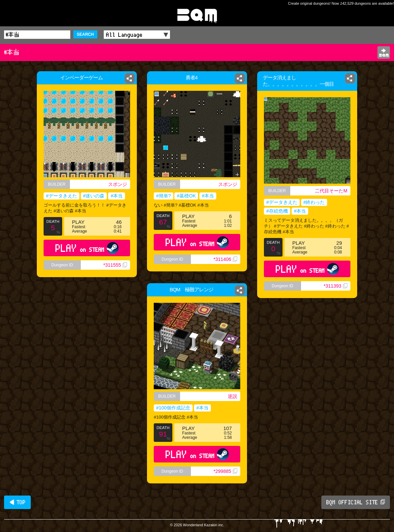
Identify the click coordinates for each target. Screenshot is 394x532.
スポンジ (119, 184)
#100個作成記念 (173, 408)
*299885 (225, 471)
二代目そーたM (331, 191)
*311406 (225, 259)
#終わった (314, 202)
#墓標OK (186, 196)
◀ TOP (17, 502)
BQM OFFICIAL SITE (356, 502)
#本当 (117, 196)
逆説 (232, 396)
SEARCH (85, 34)
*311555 (115, 265)
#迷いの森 (94, 196)
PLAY (87, 248)
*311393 (336, 286)
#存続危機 (277, 211)
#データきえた (61, 196)
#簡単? (164, 196)
